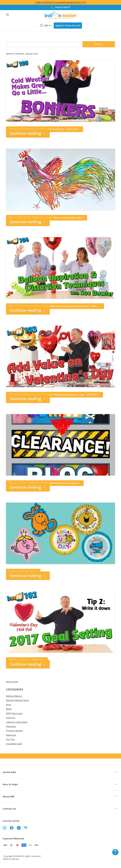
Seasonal (11, 735)
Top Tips (10, 739)
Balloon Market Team (17, 700)
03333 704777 (61, 7)
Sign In (45, 25)
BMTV (9, 709)
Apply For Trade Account (68, 26)
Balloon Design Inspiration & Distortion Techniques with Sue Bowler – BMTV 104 (53, 307)
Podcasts (11, 726)
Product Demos (14, 731)
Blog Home (12, 682)
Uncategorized (14, 744)
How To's (11, 718)
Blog (9, 705)
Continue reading (28, 133)
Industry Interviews (17, 722)
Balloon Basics (14, 696)
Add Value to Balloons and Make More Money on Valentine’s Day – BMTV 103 (53, 395)
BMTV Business (14, 713)
